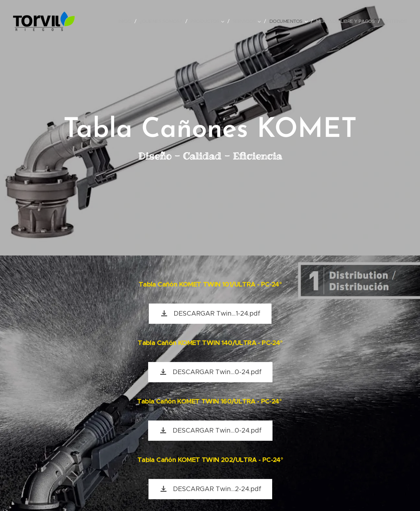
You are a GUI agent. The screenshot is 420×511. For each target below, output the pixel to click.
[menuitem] (124, 21)
